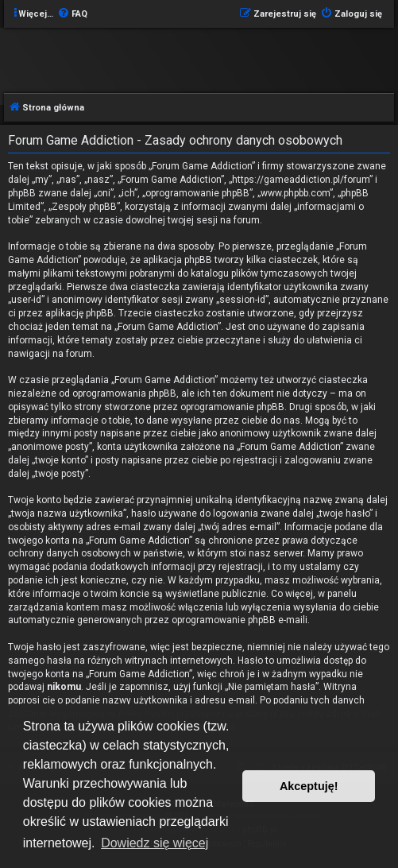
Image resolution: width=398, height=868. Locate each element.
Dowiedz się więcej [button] (155, 843)
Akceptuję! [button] (309, 786)
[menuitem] (72, 14)
